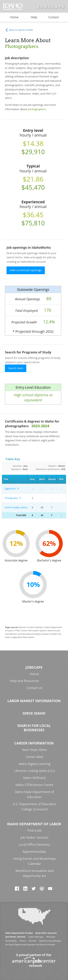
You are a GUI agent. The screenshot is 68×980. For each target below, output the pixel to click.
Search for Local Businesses (34, 728)
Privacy (23, 941)
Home (14, 17)
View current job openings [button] (26, 270)
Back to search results (19, 30)
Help (34, 17)
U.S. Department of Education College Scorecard (35, 807)
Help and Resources (24, 681)
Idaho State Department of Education (35, 795)
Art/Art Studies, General (16, 507)
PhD (61, 479)
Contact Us (34, 688)
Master (52, 479)
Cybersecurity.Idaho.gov (50, 941)
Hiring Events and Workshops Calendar (34, 861)
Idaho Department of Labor (34, 824)
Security (32, 941)
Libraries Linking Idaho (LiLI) (34, 771)
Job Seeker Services (35, 838)
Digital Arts (12, 489)
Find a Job (35, 831)
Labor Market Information (34, 701)
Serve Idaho (34, 713)
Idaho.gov (51, 937)
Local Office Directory (34, 845)
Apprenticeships (34, 852)
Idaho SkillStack (35, 778)
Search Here (16, 368)
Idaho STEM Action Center (34, 785)
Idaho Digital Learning (34, 764)
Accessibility (11, 941)
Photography (13, 498)
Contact (54, 17)
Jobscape (34, 667)
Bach (42, 479)
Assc (32, 479)
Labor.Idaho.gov (36, 937)
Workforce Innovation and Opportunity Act (34, 873)
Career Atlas (34, 757)
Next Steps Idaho (35, 750)
